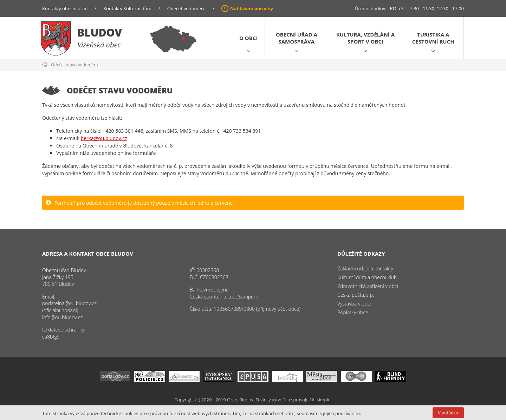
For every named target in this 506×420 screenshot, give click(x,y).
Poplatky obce (353, 312)
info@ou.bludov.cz (62, 317)
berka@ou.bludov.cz (104, 138)
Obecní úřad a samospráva (297, 38)
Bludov (100, 32)
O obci (248, 38)
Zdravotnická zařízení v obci (368, 286)
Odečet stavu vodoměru (74, 65)
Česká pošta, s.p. (356, 295)
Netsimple (320, 400)
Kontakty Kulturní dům (127, 8)
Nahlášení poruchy (252, 8)
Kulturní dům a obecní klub (367, 277)
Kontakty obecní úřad (65, 8)
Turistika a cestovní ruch (433, 38)
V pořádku (448, 413)
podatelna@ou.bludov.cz (69, 303)
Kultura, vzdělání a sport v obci (365, 38)
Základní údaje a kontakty (365, 268)
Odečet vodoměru (187, 8)
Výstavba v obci (354, 304)
